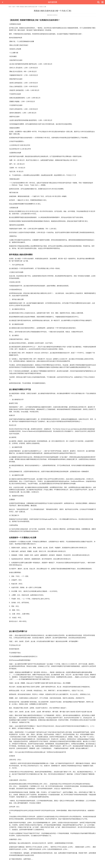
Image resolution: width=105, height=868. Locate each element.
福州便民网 (52, 2)
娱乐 (14, 7)
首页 (10, 7)
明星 (18, 7)
